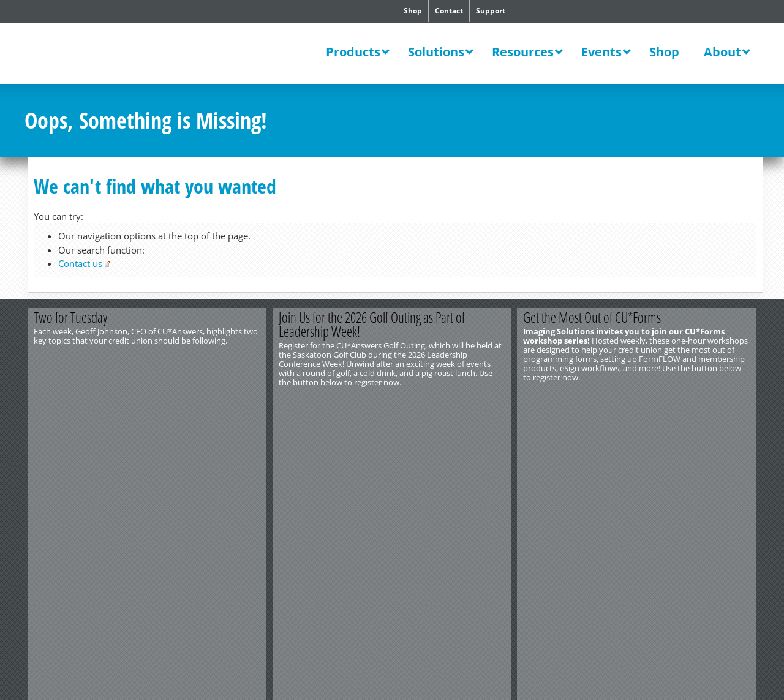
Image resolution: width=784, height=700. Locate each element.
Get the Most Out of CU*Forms (593, 317)
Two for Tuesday (70, 317)
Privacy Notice (164, 446)
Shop (413, 11)
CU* (109, 55)
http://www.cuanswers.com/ (69, 437)
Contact (449, 11)
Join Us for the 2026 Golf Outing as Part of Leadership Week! (372, 324)
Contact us (80, 263)
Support (491, 11)
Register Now (452, 402)
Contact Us (43, 428)
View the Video (207, 402)
